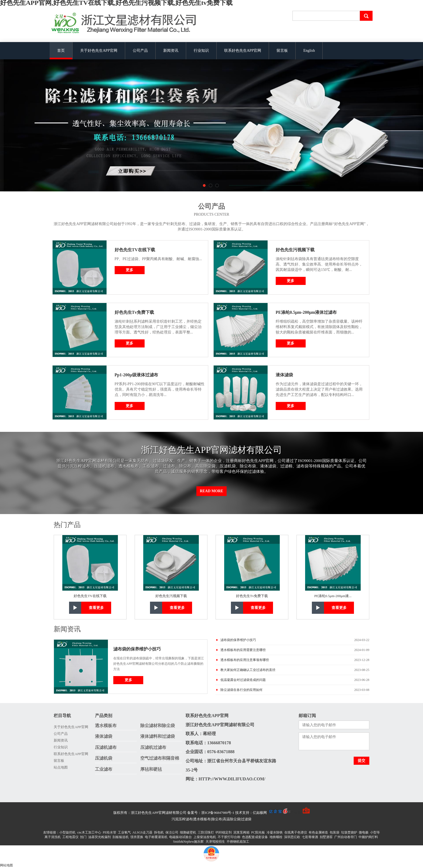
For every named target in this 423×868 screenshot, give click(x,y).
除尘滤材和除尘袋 (158, 726)
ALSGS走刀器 (142, 832)
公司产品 (140, 51)
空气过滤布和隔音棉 (160, 758)
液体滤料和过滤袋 (158, 736)
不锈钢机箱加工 (238, 842)
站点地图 (61, 767)
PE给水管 (110, 832)
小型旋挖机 (67, 832)
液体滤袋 (284, 375)
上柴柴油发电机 (205, 837)
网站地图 (6, 865)
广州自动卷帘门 (346, 837)
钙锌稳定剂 (224, 832)
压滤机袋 (104, 758)
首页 (61, 51)
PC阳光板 (258, 832)
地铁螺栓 (276, 837)
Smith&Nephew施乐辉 (189, 842)
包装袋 (335, 832)
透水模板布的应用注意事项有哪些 (245, 660)
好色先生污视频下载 (295, 250)
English (309, 51)
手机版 (296, 813)
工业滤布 (104, 769)
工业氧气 (124, 832)
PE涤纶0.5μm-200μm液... (333, 596)
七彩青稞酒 (310, 837)
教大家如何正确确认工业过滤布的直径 (248, 670)
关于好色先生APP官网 (99, 51)
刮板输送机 (121, 837)
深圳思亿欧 (292, 837)
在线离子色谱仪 (296, 832)
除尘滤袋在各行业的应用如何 (241, 690)
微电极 (364, 832)
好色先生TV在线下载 (135, 250)
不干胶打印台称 (229, 837)
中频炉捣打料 (368, 837)
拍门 (83, 837)
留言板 (282, 51)
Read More (212, 491)
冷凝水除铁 (275, 832)
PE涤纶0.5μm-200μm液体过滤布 (306, 312)
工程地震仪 (70, 837)
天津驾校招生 (215, 842)
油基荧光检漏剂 (100, 837)
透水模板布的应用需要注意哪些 (243, 650)
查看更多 (96, 608)
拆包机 (159, 832)
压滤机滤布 (106, 747)
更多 (129, 270)
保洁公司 (172, 832)
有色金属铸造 (318, 832)
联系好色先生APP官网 (243, 51)
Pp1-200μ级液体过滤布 (136, 375)
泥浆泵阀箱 (241, 832)
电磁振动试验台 (180, 837)
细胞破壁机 (188, 832)
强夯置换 (137, 837)
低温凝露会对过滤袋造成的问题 (243, 680)
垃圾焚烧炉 (349, 832)
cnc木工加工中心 (89, 832)
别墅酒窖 (326, 837)
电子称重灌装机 (156, 837)
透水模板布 (106, 726)
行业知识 (201, 51)
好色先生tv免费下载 (134, 312)
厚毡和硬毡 (151, 769)
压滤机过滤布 (153, 747)
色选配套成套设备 (255, 837)
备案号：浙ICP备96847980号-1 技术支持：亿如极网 (239, 813)
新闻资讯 (171, 51)
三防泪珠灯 (206, 832)
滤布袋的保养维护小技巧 (137, 649)
